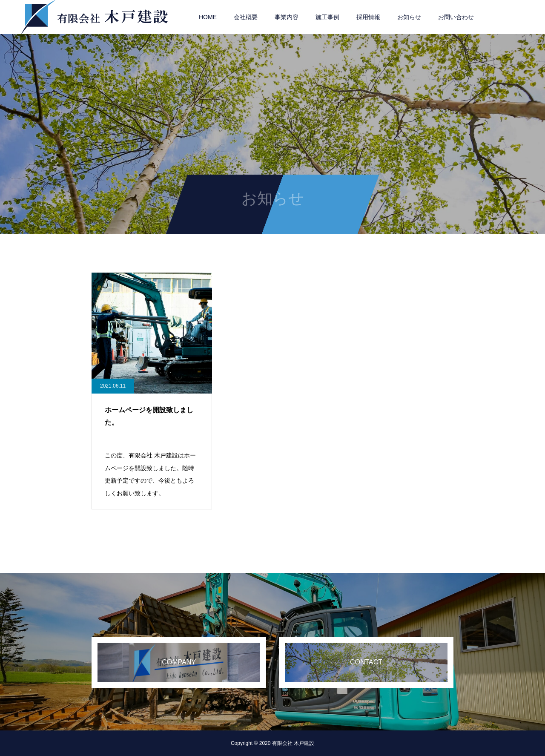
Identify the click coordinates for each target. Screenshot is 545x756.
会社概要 (246, 17)
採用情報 (368, 17)
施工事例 (327, 17)
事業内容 (287, 17)
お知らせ (409, 17)
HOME (208, 17)
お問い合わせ (456, 17)
